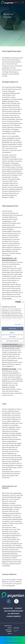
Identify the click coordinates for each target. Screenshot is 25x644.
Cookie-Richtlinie (18, 640)
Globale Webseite (14, 616)
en (16, 2)
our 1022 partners (10, 309)
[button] (23, 2)
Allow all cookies (12, 329)
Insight (10, 634)
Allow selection (12, 337)
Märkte (10, 628)
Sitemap (11, 638)
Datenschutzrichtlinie (8, 640)
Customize (13, 333)
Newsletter (8, 608)
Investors (16, 628)
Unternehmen (8, 626)
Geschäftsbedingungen (14, 611)
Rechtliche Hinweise (18, 638)
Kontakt (18, 608)
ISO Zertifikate (14, 614)
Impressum (5, 638)
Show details (18, 324)
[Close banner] (23, 302)
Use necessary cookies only (13, 341)
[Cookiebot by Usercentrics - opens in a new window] (16, 302)
